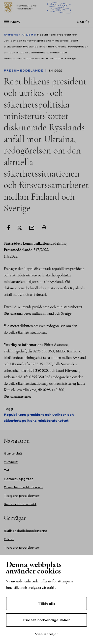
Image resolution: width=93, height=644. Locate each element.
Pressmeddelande (24, 71)
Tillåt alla (46, 604)
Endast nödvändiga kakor (46, 620)
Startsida (11, 35)
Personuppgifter (18, 479)
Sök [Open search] (80, 22)
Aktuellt (27, 35)
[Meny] (14, 22)
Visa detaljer (47, 634)
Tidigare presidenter (22, 496)
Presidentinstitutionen (23, 487)
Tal (6, 470)
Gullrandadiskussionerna (25, 531)
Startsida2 (13, 453)
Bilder (9, 539)
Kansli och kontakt (20, 504)
